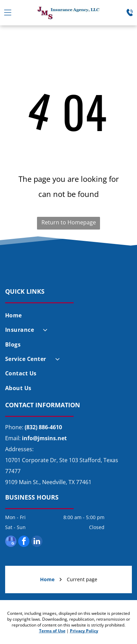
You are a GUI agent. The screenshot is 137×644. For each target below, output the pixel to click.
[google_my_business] (11, 542)
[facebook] (24, 542)
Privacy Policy (84, 631)
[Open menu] (8, 13)
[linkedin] (37, 542)
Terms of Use (52, 631)
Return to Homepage (69, 222)
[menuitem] (68, 315)
